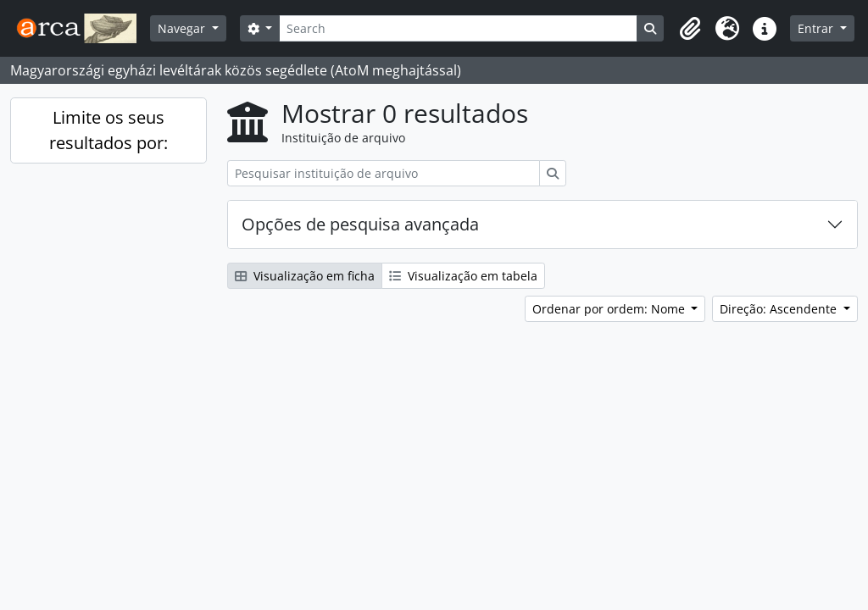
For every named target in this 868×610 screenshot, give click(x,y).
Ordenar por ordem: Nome (610, 309)
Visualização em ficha (305, 276)
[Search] (458, 28)
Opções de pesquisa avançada (360, 224)
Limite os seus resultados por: (108, 130)
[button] (690, 29)
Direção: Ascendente (780, 309)
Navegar (183, 28)
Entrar (817, 28)
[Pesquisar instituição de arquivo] (384, 173)
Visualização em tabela (463, 276)
